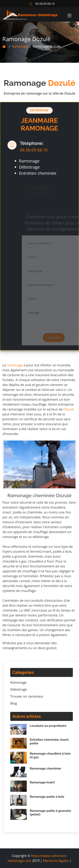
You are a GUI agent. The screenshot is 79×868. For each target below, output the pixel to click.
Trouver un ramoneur (27, 696)
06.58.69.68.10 (32, 150)
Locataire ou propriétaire (48, 726)
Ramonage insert (42, 782)
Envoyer (58, 338)
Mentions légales (56, 861)
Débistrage (19, 689)
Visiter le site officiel (38, 189)
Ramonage (18, 46)
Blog (14, 703)
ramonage (15, 365)
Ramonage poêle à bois (47, 797)
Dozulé (69, 409)
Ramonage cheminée (45, 768)
